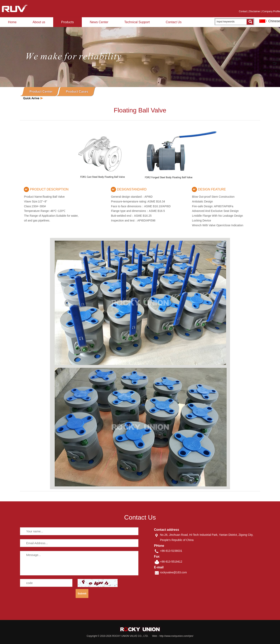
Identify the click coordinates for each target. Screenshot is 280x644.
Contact (243, 11)
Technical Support (137, 22)
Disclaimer (255, 11)
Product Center (41, 92)
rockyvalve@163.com (173, 572)
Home (12, 22)
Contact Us (174, 22)
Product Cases (77, 92)
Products (67, 22)
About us (39, 22)
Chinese (274, 21)
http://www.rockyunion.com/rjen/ (176, 636)
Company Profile (271, 11)
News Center (99, 22)
